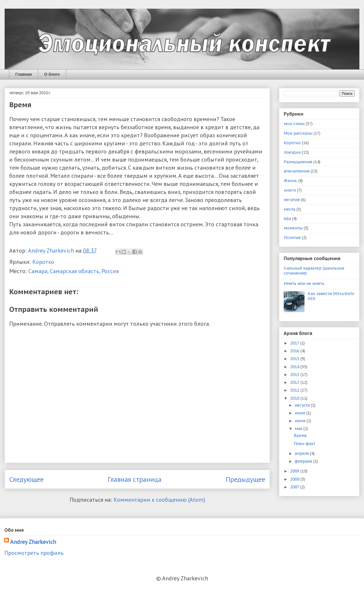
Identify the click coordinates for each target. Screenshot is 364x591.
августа (303, 405)
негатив (292, 200)
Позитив (292, 238)
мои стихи (294, 124)
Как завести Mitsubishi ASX (331, 296)
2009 (295, 471)
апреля (302, 453)
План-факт (304, 444)
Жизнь (290, 181)
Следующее (26, 479)
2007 (295, 487)
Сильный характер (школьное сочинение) (314, 271)
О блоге (52, 74)
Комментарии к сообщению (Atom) (159, 500)
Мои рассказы (298, 133)
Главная (24, 74)
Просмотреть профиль (34, 553)
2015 (295, 359)
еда (287, 218)
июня (301, 421)
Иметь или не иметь (304, 284)
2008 (295, 479)
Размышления (298, 162)
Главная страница (135, 479)
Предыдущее (245, 479)
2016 (295, 351)
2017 (295, 343)
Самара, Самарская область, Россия (74, 271)
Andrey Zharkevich (33, 542)
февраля (304, 461)
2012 (295, 382)
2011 (295, 390)
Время (300, 436)
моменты (293, 228)
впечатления (297, 171)
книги (290, 190)
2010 (295, 398)
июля (300, 413)
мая (299, 429)
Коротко (43, 262)
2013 (295, 375)
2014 (295, 367)
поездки (292, 152)
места (289, 209)
